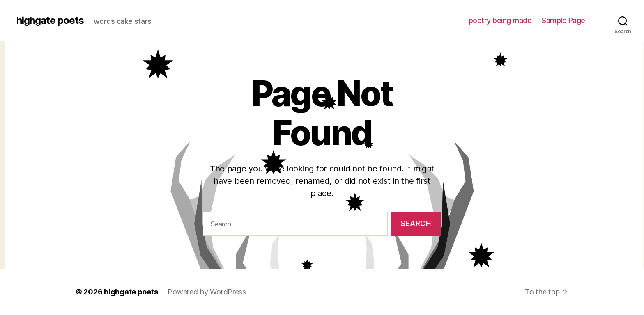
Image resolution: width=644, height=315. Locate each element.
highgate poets (50, 21)
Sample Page (563, 20)
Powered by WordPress (207, 292)
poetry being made (500, 20)
